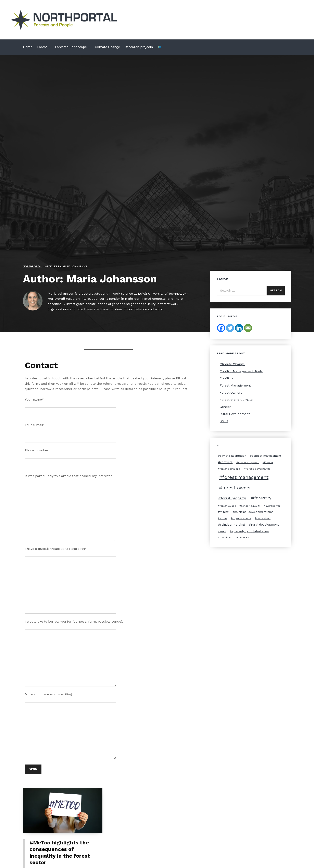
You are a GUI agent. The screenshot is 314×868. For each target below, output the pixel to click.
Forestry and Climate (236, 400)
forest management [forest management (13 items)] (245, 477)
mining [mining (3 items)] (224, 512)
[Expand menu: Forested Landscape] (89, 47)
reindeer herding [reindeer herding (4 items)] (233, 525)
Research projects (139, 47)
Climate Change (107, 47)
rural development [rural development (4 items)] (265, 525)
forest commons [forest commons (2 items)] (230, 469)
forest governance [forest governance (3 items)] (258, 469)
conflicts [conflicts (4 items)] (226, 462)
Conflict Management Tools (241, 371)
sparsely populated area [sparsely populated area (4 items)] (250, 531)
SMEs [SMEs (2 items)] (223, 531)
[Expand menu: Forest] (49, 47)
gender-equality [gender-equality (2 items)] (251, 506)
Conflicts (227, 378)
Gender (225, 407)
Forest (42, 47)
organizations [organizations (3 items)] (242, 518)
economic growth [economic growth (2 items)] (249, 462)
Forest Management (235, 385)
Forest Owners (231, 393)
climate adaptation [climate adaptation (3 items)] (233, 456)
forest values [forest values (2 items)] (228, 506)
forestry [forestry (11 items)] (263, 498)
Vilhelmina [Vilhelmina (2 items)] (243, 538)
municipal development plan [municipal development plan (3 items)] (254, 512)
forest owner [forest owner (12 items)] (237, 488)
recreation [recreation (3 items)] (264, 518)
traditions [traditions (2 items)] (225, 538)
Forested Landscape (71, 47)
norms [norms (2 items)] (223, 518)
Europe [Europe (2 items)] (269, 462)
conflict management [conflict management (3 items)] (267, 456)
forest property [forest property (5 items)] (233, 498)
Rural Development (235, 414)
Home (28, 47)
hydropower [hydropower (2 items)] (273, 506)
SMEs (224, 421)
